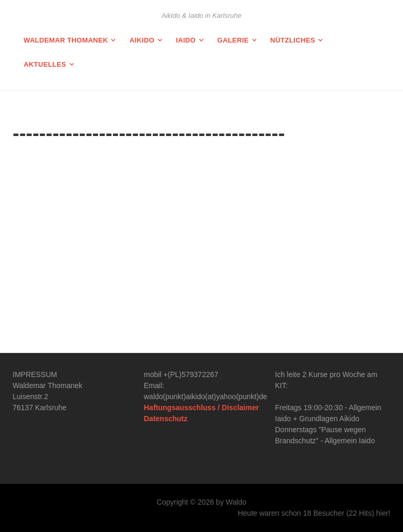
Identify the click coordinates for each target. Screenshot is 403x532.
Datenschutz (166, 419)
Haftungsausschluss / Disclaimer (201, 408)
